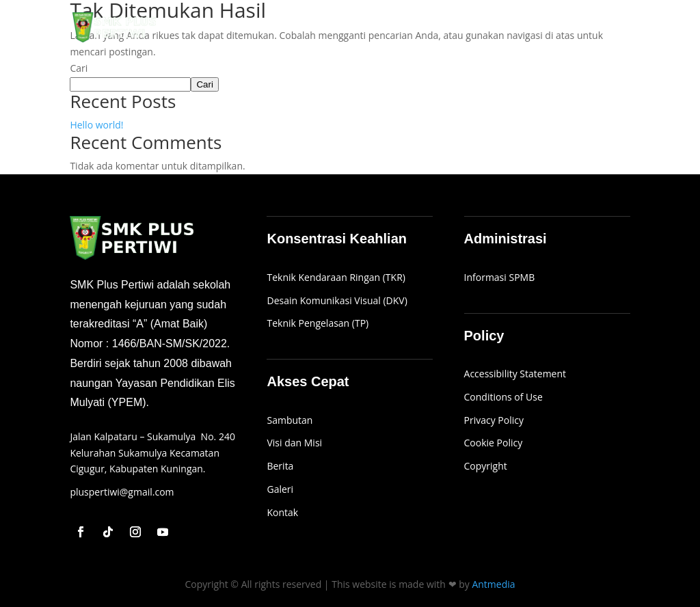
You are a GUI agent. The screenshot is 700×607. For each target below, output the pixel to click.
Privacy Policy (494, 420)
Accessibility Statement (515, 374)
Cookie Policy (494, 443)
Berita (568, 28)
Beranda (344, 28)
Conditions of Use (503, 397)
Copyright (486, 466)
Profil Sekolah (410, 28)
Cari (79, 68)
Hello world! (96, 125)
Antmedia (493, 584)
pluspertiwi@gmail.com (122, 492)
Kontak (614, 28)
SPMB (483, 28)
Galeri (525, 28)
